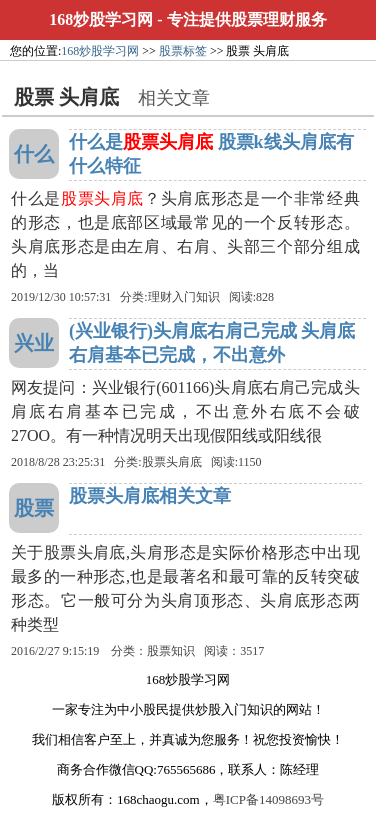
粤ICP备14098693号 (268, 799)
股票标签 (183, 51)
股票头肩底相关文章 (150, 496)
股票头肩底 (172, 462)
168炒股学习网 (101, 19)
